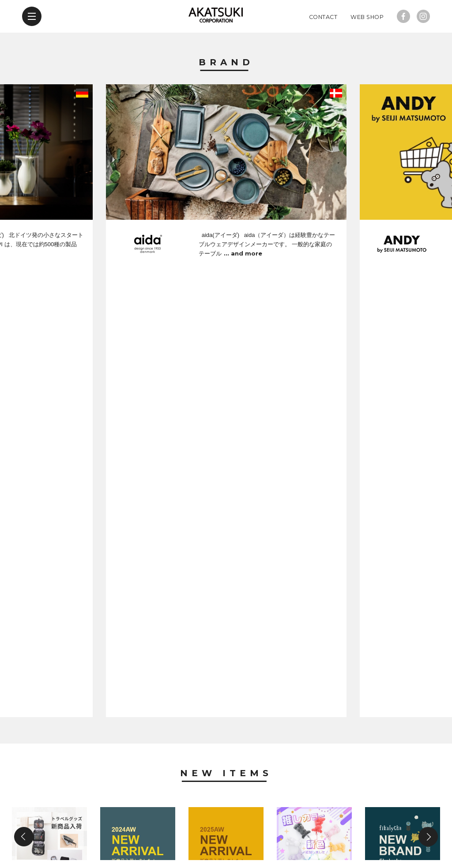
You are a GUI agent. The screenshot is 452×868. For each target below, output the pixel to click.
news (156, 817)
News (226, 558)
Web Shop (367, 42)
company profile (217, 817)
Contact (323, 42)
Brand (226, 87)
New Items (226, 349)
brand (55, 817)
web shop (339, 817)
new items (106, 817)
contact (285, 817)
